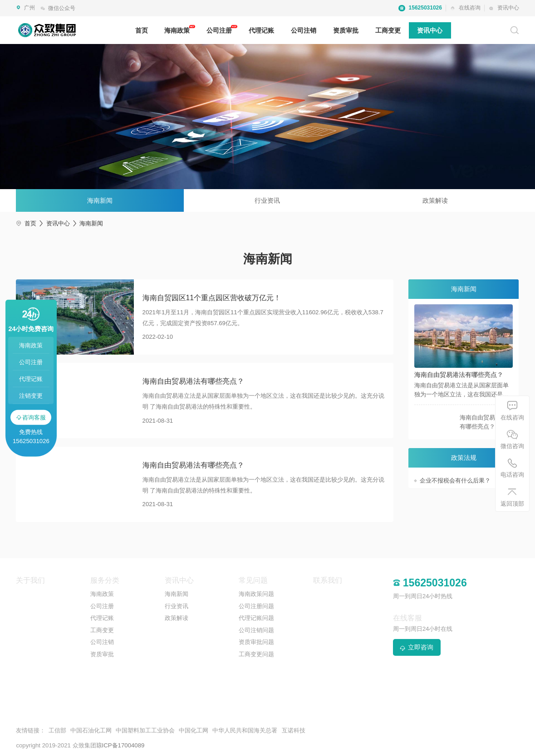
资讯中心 (504, 8)
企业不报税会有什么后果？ (455, 480)
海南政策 (177, 30)
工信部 (57, 730)
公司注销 (304, 30)
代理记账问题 (256, 618)
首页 (142, 30)
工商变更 (388, 30)
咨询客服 (31, 417)
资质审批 (346, 30)
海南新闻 (100, 200)
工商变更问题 (256, 654)
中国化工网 (194, 730)
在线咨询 (465, 8)
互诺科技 (294, 730)
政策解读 (435, 200)
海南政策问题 (256, 594)
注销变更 (31, 396)
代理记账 (261, 30)
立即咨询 (417, 647)
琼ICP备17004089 (120, 745)
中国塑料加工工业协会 (145, 730)
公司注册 (219, 30)
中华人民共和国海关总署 (245, 730)
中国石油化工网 (91, 730)
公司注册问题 (256, 606)
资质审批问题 (256, 642)
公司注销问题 (256, 630)
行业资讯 (267, 200)
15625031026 (420, 8)
